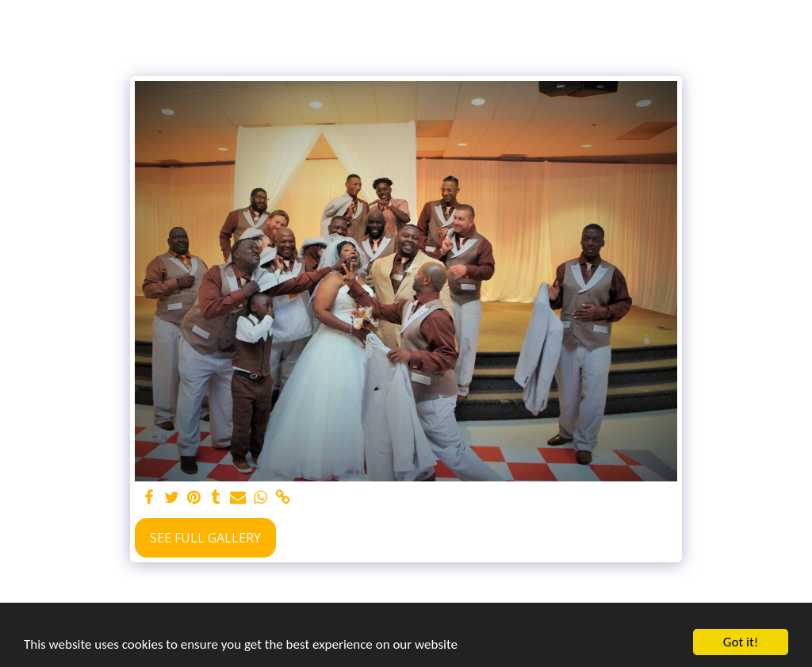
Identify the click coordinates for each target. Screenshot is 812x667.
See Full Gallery (205, 538)
